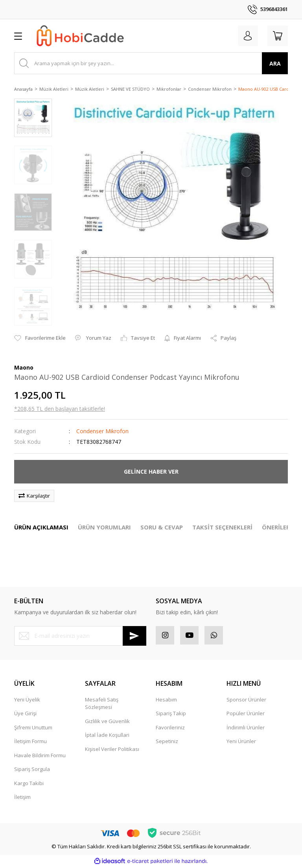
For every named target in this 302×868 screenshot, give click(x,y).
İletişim (22, 798)
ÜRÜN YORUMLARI (104, 527)
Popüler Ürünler (246, 714)
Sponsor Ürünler (246, 701)
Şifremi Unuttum (33, 729)
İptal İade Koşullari (107, 736)
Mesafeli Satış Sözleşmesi (102, 705)
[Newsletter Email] (80, 636)
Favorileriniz (170, 729)
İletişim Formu (30, 742)
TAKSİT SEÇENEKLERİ (222, 527)
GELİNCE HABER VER (151, 472)
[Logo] (80, 36)
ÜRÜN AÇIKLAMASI (41, 527)
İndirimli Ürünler (246, 729)
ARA (275, 63)
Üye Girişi (25, 714)
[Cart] (277, 36)
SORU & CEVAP (162, 527)
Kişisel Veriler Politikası (112, 750)
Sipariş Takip (171, 714)
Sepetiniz (167, 742)
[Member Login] (245, 36)
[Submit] (134, 636)
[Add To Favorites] (40, 338)
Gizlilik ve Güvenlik (107, 722)
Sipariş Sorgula (32, 770)
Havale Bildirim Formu (40, 756)
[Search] (151, 63)
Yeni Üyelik (27, 701)
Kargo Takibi (29, 784)
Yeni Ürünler (241, 742)
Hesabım (166, 701)
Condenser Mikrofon (102, 431)
